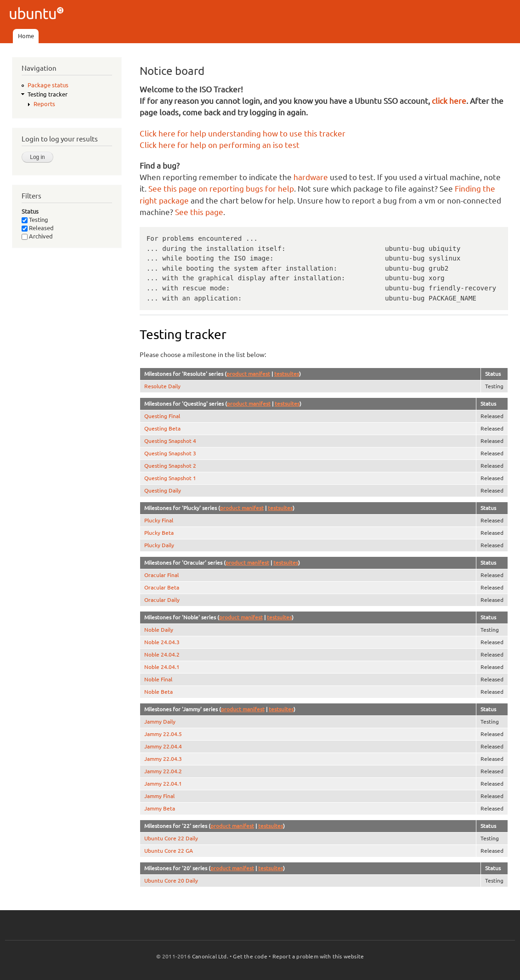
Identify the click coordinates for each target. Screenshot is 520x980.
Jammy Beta (160, 808)
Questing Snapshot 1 (170, 478)
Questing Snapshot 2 (170, 466)
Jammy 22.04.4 (163, 746)
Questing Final (162, 416)
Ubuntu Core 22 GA (169, 851)
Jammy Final (159, 796)
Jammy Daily (160, 722)
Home (26, 36)
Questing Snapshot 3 (170, 453)
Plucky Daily (159, 545)
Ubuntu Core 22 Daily (171, 838)
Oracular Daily (162, 600)
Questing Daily (163, 490)
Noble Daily (159, 630)
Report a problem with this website (318, 956)
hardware (311, 177)
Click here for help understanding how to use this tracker (243, 133)
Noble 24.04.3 (162, 642)
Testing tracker (48, 94)
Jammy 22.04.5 (163, 734)
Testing (35, 220)
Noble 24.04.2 (162, 654)
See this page (199, 212)
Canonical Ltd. (210, 956)
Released (38, 228)
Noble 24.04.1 (162, 667)
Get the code (250, 956)
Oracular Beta (162, 587)
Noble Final (158, 679)
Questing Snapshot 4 (170, 441)
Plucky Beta (159, 533)
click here (449, 101)
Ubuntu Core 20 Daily (171, 881)
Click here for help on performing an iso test (220, 145)
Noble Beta (158, 692)
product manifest (248, 374)
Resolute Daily (162, 386)
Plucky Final (159, 520)
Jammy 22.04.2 (163, 771)
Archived (37, 236)
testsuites (287, 374)
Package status (48, 85)
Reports (44, 104)
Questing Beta (162, 428)
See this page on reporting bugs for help (221, 189)
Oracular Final (161, 575)
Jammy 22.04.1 (163, 784)
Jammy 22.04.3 (163, 759)
